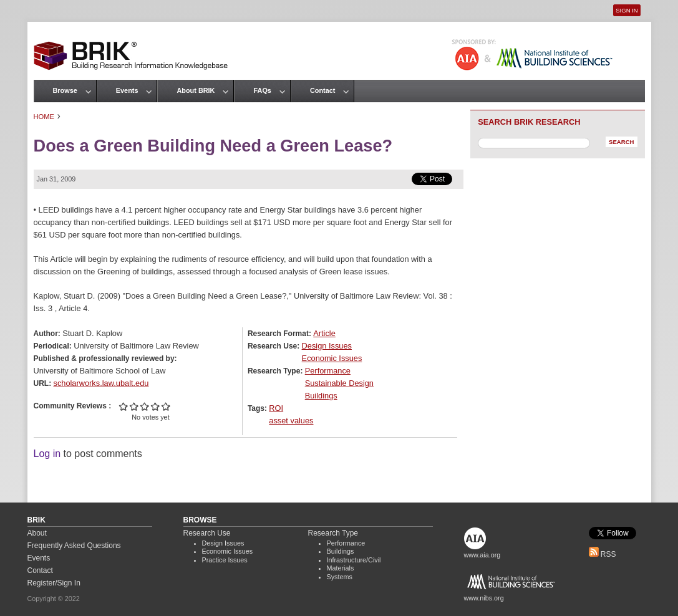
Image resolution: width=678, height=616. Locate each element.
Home (44, 117)
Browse (65, 90)
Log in (47, 454)
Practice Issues (225, 560)
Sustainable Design (339, 383)
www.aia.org (482, 555)
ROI (276, 408)
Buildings (321, 396)
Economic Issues (332, 358)
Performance (328, 371)
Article (324, 333)
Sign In (627, 10)
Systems (340, 577)
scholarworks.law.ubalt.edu (101, 383)
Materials (341, 568)
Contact (322, 90)
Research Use (207, 533)
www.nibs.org (484, 598)
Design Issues (327, 346)
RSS (603, 554)
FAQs (262, 90)
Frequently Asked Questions (74, 546)
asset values (291, 421)
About (37, 533)
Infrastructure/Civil (354, 560)
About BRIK (196, 90)
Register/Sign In (54, 583)
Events (127, 90)
